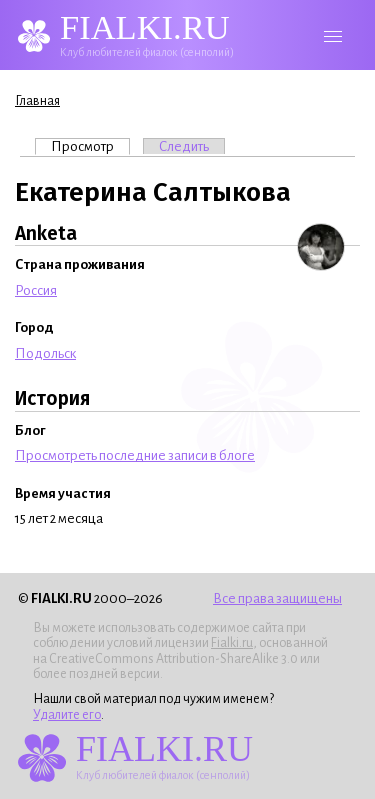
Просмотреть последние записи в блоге (135, 455)
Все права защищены (277, 598)
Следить (184, 146)
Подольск (45, 353)
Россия (36, 290)
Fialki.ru (232, 643)
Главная (37, 101)
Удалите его (67, 715)
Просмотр (90, 146)
